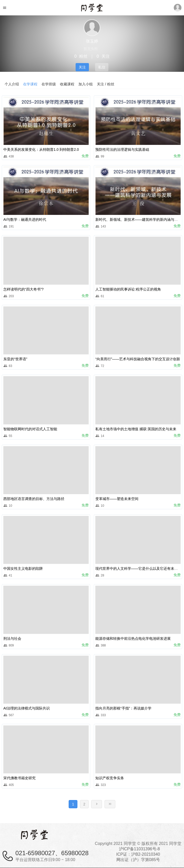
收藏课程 (67, 84)
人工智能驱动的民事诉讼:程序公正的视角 (128, 289)
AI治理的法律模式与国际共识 (27, 708)
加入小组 (86, 84)
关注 (82, 67)
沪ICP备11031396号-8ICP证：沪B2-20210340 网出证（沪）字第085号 (138, 854)
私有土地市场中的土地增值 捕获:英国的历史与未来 (136, 429)
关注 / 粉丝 (106, 84)
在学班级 (49, 84)
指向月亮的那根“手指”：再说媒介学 (123, 708)
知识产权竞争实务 (110, 778)
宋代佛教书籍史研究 (19, 778)
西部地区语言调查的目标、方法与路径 (34, 499)
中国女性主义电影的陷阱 (23, 568)
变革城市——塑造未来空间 (117, 499)
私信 (102, 67)
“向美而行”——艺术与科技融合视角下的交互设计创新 (138, 359)
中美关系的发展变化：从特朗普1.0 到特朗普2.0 (41, 149)
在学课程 (30, 84)
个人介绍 (12, 84)
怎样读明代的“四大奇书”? (23, 289)
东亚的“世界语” (15, 359)
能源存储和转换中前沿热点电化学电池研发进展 (133, 638)
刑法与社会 (12, 638)
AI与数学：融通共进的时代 (25, 220)
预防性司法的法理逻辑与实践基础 (122, 149)
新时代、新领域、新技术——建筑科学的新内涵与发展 (138, 220)
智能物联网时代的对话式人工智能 (30, 429)
